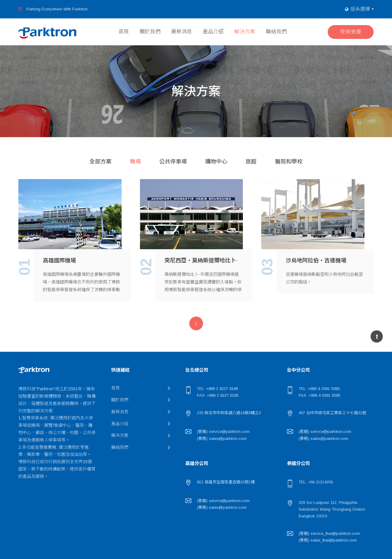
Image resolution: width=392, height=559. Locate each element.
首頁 (124, 32)
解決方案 (245, 32)
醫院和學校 (289, 162)
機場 (135, 162)
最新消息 (182, 32)
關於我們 (150, 32)
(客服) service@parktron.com (223, 431)
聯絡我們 (276, 32)
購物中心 (216, 162)
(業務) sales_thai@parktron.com (328, 540)
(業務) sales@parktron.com (222, 439)
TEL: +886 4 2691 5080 (319, 389)
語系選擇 (360, 9)
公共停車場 (173, 162)
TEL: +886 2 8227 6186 (217, 389)
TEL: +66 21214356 (316, 482)
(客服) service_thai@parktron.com (329, 533)
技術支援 (351, 32)
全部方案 (100, 162)
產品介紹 (213, 32)
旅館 (251, 162)
